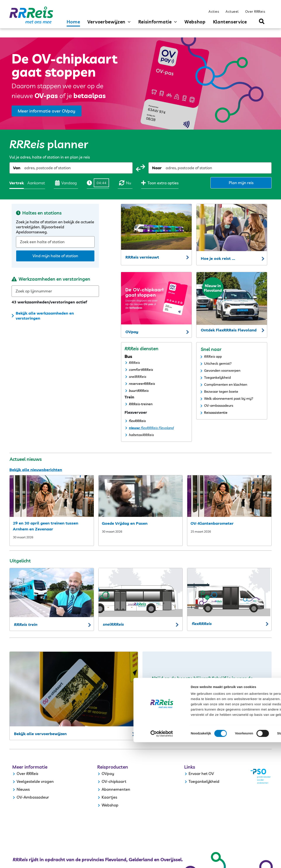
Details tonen (236, 859)
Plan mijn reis (241, 183)
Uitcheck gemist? (218, 363)
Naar (157, 168)
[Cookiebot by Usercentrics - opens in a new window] (28, 859)
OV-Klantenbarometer (212, 523)
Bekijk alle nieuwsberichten (36, 470)
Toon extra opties (160, 183)
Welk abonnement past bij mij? (229, 398)
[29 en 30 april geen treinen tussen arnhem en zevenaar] (52, 496)
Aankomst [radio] (36, 183)
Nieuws (23, 789)
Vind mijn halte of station (55, 256)
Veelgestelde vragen (35, 781)
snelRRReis (138, 377)
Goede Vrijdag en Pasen (125, 523)
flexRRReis (137, 421)
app (219, 356)
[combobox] (25, 168)
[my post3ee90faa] (141, 496)
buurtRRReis (139, 391)
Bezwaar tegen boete (221, 391)
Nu (125, 183)
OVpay (108, 774)
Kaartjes (109, 797)
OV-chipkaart (114, 781)
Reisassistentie (216, 412)
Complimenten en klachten (226, 384)
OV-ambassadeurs (219, 405)
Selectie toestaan (245, 827)
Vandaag (66, 183)
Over (21, 774)
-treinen (146, 404)
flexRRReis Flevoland (157, 428)
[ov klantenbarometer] (229, 496)
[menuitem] (214, 11)
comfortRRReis (141, 370)
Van (17, 168)
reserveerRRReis (142, 384)
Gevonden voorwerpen (222, 370)
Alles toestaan (245, 814)
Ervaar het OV (201, 774)
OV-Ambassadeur (33, 797)
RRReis (134, 363)
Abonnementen (116, 789)
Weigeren (244, 840)
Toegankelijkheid (217, 377)
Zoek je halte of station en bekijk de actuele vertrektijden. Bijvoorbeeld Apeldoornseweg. (55, 227)
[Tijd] (101, 183)
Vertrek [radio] (17, 183)
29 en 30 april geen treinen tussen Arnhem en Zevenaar (46, 526)
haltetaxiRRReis (141, 435)
